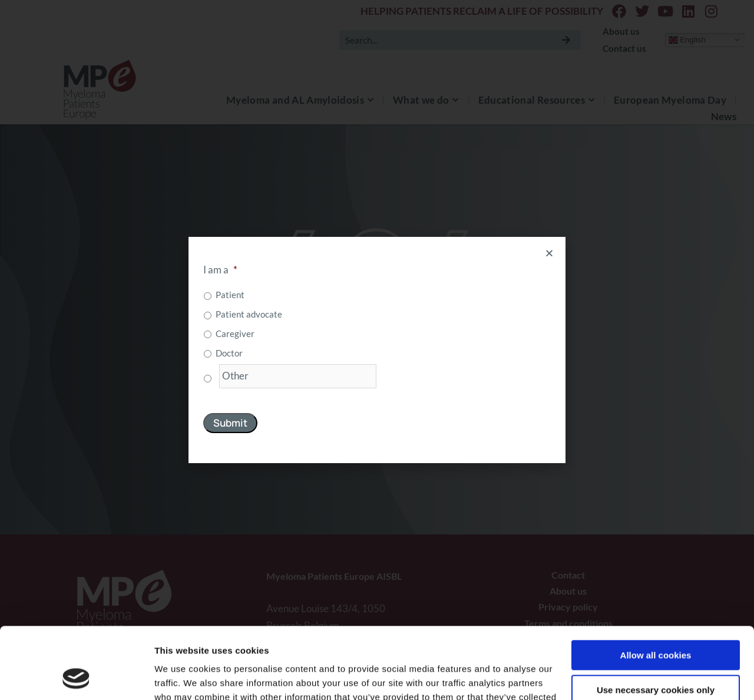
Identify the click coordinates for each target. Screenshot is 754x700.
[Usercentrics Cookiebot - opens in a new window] (76, 677)
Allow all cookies (656, 588)
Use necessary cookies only (656, 623)
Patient (230, 295)
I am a (220, 270)
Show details (182, 677)
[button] (549, 253)
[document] (377, 350)
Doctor (229, 353)
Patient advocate (249, 314)
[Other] (298, 376)
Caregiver (235, 334)
